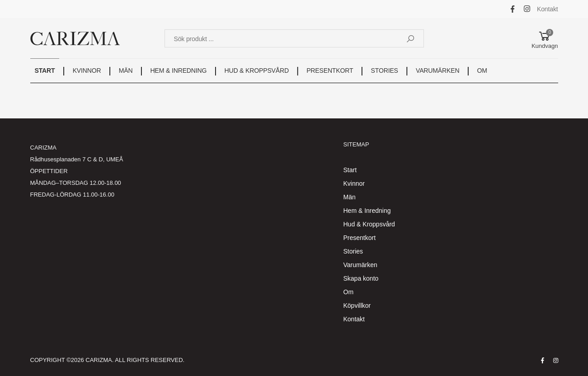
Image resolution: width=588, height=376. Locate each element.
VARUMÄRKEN (437, 70)
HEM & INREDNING (179, 70)
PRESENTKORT (330, 70)
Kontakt (548, 9)
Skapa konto (361, 278)
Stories (353, 251)
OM (482, 70)
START (45, 70)
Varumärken (360, 265)
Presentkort (360, 238)
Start (350, 170)
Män (350, 197)
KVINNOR (87, 70)
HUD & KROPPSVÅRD (256, 70)
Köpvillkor (357, 305)
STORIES (385, 70)
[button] (545, 38)
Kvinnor (354, 183)
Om (349, 292)
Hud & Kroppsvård (369, 224)
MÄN (126, 70)
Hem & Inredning (367, 211)
